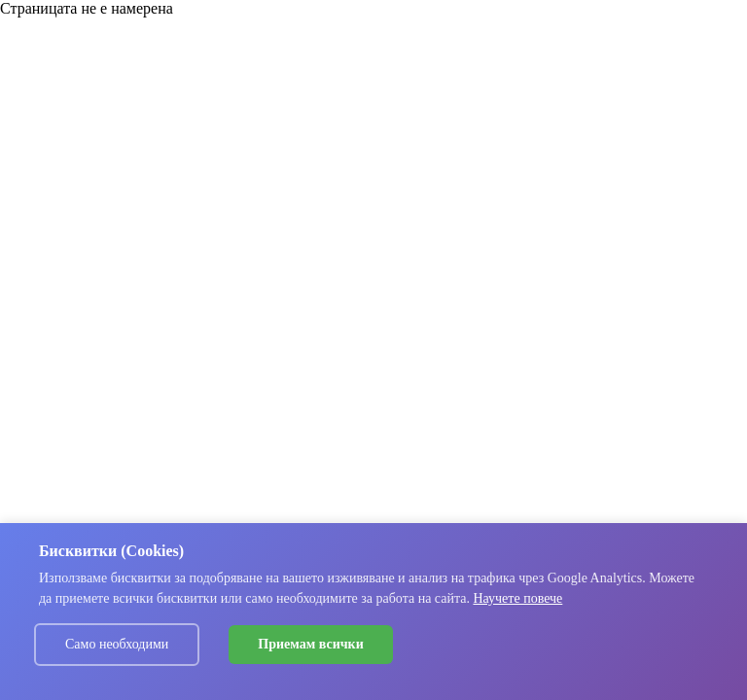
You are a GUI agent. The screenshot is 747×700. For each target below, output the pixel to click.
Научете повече (517, 598)
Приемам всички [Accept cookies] (310, 644)
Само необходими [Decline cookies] (117, 644)
